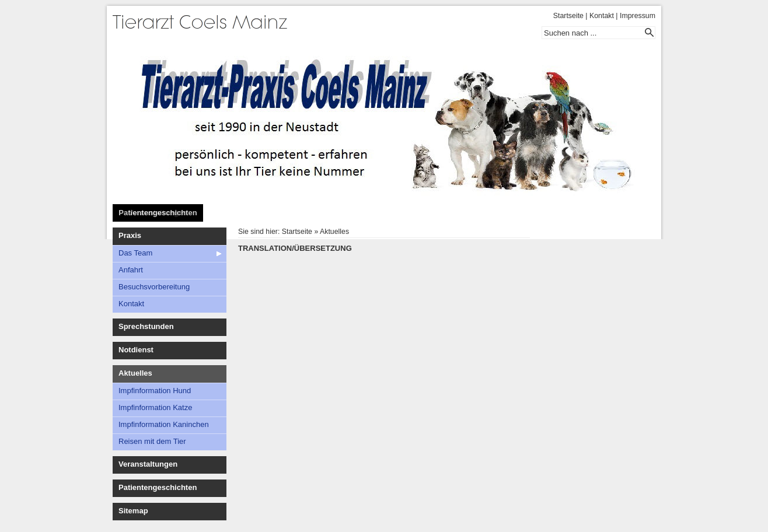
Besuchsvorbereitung (154, 287)
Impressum (638, 16)
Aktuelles (135, 373)
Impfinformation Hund (155, 391)
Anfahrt (131, 270)
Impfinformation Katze (155, 407)
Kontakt (602, 16)
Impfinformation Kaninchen (164, 424)
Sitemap (133, 511)
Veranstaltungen (148, 464)
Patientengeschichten (158, 213)
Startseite (568, 16)
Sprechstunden (146, 326)
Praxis (130, 235)
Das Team (135, 253)
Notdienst (136, 350)
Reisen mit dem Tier (152, 441)
